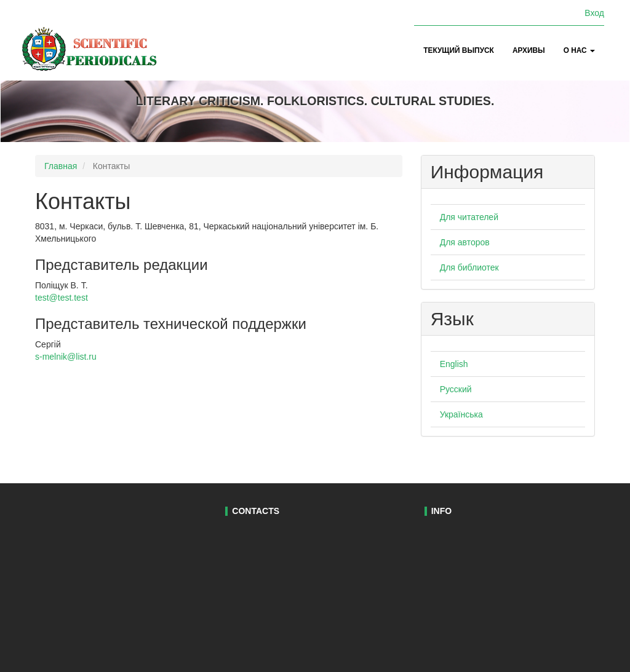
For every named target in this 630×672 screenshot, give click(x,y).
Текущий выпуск (459, 50)
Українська (461, 414)
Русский (456, 389)
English (454, 364)
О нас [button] (579, 50)
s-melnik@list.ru (66, 357)
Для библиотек (469, 267)
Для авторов (465, 242)
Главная (61, 166)
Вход (594, 13)
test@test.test (62, 298)
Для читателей (469, 217)
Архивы (529, 50)
